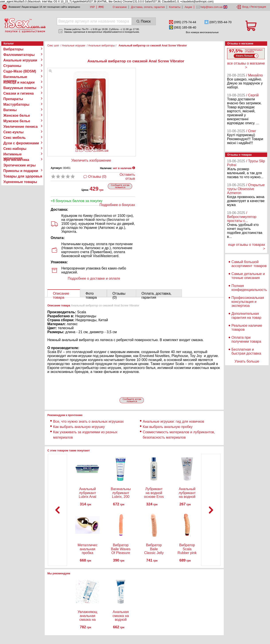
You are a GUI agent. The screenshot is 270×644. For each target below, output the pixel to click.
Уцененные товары (20, 182)
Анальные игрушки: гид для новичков (173, 421)
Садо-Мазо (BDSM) (20, 71)
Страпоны (12, 66)
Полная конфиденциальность (249, 288)
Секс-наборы (15, 149)
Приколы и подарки (21, 171)
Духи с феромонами (21, 143)
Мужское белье (17, 121)
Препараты (13, 99)
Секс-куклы (13, 132)
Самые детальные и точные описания (248, 276)
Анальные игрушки (20, 60)
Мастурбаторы (16, 104)
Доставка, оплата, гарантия (148, 7)
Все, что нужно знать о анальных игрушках (88, 421)
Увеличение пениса (20, 127)
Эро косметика (16, 160)
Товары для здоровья (23, 176)
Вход (245, 7)
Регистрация (258, 7)
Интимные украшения (13, 154)
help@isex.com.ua (212, 7)
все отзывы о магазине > (246, 65)
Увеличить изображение (91, 160)
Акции (188, 7)
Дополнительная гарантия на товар (246, 316)
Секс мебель (14, 138)
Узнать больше (247, 361)
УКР (92, 7)
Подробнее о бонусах (117, 205)
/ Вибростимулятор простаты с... (242, 217)
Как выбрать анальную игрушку (79, 427)
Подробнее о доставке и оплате (94, 278)
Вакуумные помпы (20, 88)
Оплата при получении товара (246, 339)
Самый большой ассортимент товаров (249, 264)
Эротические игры (19, 165)
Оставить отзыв (127, 177)
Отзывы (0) (97, 177)
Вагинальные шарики (15, 77)
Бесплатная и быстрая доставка (246, 351)
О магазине (120, 7)
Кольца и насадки (19, 82)
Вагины (10, 110)
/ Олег (251, 131)
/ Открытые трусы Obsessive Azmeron (246, 189)
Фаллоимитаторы (19, 55)
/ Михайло (254, 75)
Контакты (175, 7)
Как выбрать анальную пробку (168, 427)
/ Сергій (252, 95)
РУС (101, 7)
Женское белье (17, 116)
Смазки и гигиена (18, 93)
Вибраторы (13, 49)
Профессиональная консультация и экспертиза (248, 302)
